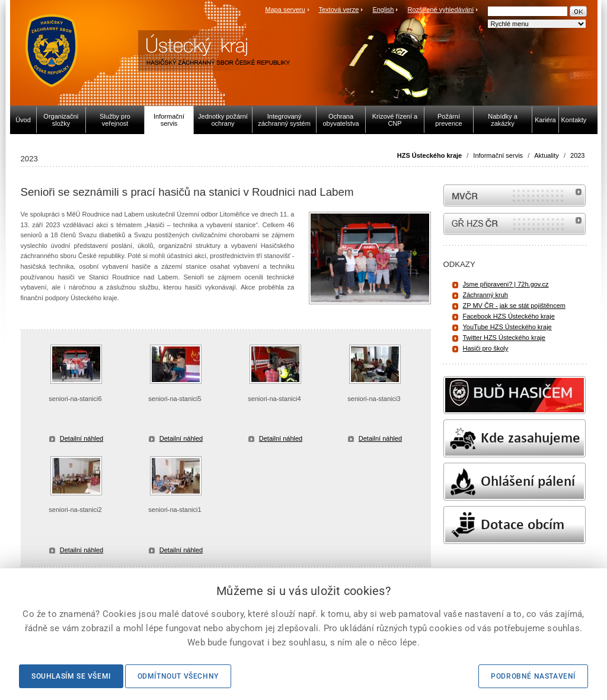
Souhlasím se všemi (71, 676)
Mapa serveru (285, 9)
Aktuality (547, 155)
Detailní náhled (82, 438)
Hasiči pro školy (486, 348)
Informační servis (498, 155)
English (383, 9)
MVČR (515, 195)
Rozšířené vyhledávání (441, 9)
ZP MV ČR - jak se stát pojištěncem (514, 306)
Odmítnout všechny (178, 676)
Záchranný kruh (485, 295)
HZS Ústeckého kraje (429, 155)
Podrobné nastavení (533, 676)
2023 (577, 155)
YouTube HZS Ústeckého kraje (507, 327)
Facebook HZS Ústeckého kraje (509, 316)
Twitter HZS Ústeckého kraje (504, 338)
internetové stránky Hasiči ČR (515, 224)
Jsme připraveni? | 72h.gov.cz (506, 284)
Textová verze (338, 9)
